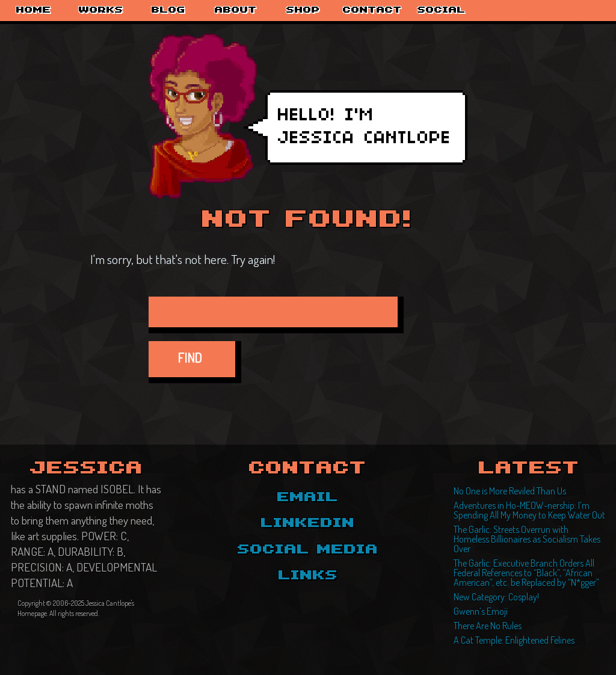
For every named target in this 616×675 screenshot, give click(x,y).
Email (308, 498)
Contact (372, 10)
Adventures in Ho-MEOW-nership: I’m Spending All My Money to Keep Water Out (529, 510)
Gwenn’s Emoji (481, 611)
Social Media (308, 550)
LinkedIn (308, 523)
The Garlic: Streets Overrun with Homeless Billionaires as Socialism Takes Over (527, 539)
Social (442, 10)
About (236, 10)
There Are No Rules (488, 626)
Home (34, 10)
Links (308, 576)
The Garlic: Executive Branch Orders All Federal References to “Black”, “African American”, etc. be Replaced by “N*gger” (526, 573)
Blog (168, 10)
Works (101, 10)
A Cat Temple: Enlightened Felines (514, 640)
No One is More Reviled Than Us (510, 491)
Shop (303, 10)
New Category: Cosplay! (496, 597)
